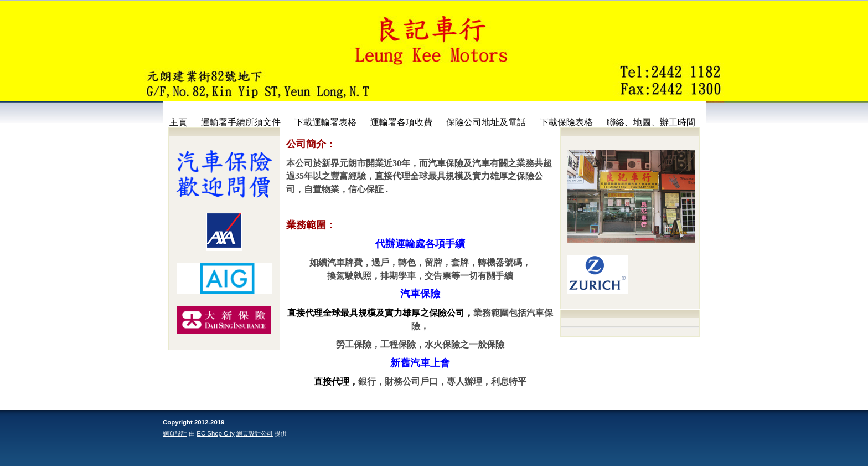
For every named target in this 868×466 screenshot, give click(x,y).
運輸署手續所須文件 (241, 122)
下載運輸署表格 (325, 122)
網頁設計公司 (255, 433)
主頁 (178, 122)
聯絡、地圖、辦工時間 (651, 122)
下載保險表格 (566, 122)
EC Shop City (215, 433)
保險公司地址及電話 (486, 122)
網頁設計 (175, 433)
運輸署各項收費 (401, 122)
